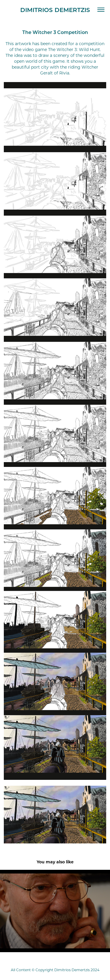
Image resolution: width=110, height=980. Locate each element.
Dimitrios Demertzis (55, 10)
